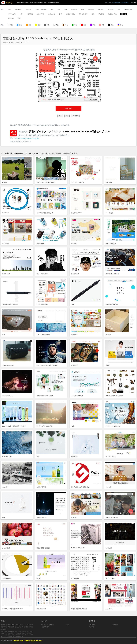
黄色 (38, 25)
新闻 (59, 10)
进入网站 (68, 108)
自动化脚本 (92, 625)
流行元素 (30, 14)
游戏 (61, 14)
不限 (9, 10)
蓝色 (19, 25)
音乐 (93, 14)
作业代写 (115, 625)
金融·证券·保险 (70, 14)
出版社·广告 (52, 14)
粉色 (102, 25)
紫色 (93, 25)
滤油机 (67, 625)
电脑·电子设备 (129, 10)
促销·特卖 (124, 14)
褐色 (65, 25)
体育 (52, 10)
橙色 (28, 25)
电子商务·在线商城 (41, 10)
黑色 (111, 25)
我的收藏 (134, 3)
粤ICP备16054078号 (6, 641)
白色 (56, 25)
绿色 (74, 25)
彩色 (120, 25)
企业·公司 (29, 10)
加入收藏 (75, 116)
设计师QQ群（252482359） (121, 3)
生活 (66, 10)
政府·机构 (11, 18)
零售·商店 (101, 10)
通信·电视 (111, 10)
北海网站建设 (45, 627)
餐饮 (82, 10)
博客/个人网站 (12, 14)
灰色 (47, 25)
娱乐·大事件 (40, 14)
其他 (19, 18)
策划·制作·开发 (112, 14)
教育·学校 (74, 10)
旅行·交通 (91, 10)
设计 (22, 14)
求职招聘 (101, 14)
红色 (83, 25)
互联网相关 (18, 10)
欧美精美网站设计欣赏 (48, 625)
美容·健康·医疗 (83, 14)
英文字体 (91, 627)
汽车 (119, 10)
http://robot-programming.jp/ (27, 138)
